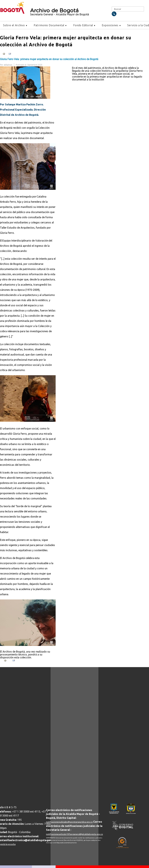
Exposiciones (110, 25)
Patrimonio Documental (49, 25)
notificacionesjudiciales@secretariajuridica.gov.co (69, 822)
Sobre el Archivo (14, 25)
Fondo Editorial (83, 25)
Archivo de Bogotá (68, 12)
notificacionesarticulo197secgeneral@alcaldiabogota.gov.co (74, 834)
